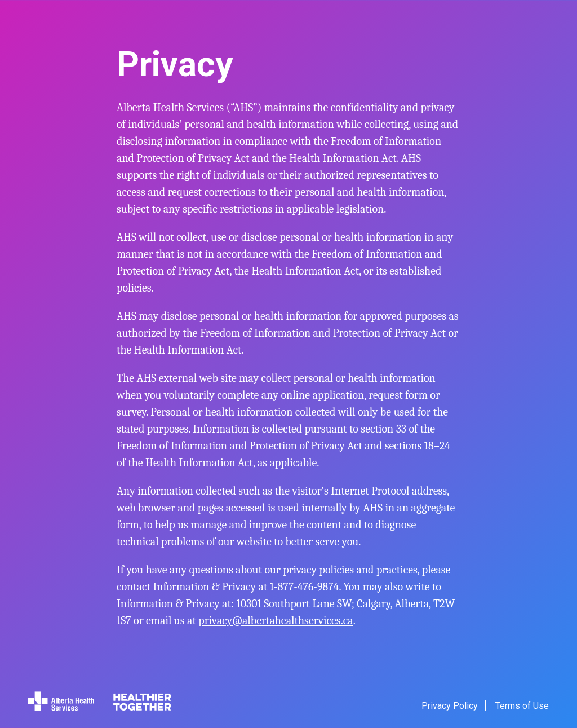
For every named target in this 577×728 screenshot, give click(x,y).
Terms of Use (522, 706)
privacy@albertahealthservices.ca (276, 621)
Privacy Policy (450, 706)
